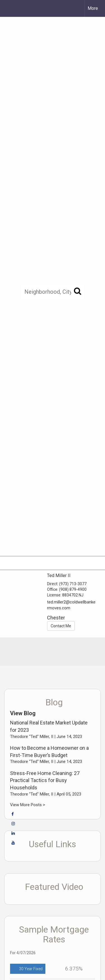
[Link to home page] (9, 8)
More (93, 8)
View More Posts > (28, 805)
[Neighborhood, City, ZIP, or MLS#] (53, 292)
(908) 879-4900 (73, 589)
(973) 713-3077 (73, 584)
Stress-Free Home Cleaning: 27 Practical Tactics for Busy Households (45, 780)
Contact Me (61, 626)
